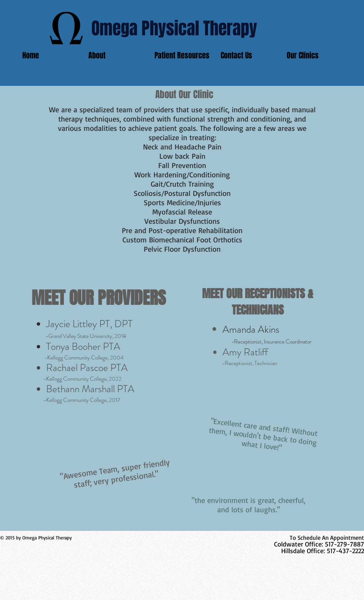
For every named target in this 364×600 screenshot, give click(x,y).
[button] (314, 55)
